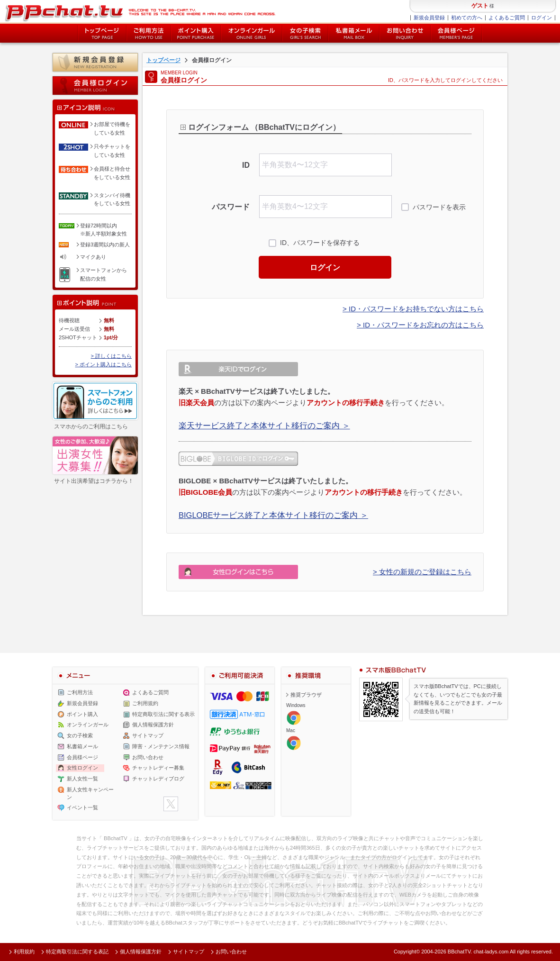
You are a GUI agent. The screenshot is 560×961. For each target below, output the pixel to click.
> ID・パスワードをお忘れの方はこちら (420, 325)
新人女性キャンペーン (90, 793)
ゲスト (480, 6)
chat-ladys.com (491, 952)
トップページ (102, 33)
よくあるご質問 (507, 18)
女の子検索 (305, 33)
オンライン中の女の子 (252, 33)
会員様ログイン (95, 86)
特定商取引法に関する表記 (77, 952)
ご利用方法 (149, 33)
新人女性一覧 (82, 779)
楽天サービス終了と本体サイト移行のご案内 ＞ (264, 426)
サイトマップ (148, 735)
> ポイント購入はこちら (104, 364)
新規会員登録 (429, 18)
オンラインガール (88, 725)
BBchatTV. (460, 952)
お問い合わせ (405, 33)
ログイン (542, 18)
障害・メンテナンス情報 (161, 746)
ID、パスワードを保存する (320, 243)
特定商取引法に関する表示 (163, 714)
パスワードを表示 (439, 207)
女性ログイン (82, 768)
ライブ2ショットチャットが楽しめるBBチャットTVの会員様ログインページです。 (140, 12)
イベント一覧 (82, 807)
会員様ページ (457, 33)
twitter (171, 804)
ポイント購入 (196, 33)
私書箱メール (354, 33)
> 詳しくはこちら (111, 356)
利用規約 (24, 952)
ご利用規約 (145, 703)
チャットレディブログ (158, 779)
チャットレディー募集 (158, 768)
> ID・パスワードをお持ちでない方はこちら (413, 309)
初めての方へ (467, 18)
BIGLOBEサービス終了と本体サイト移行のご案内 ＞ (273, 515)
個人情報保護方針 (153, 725)
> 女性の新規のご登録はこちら (422, 572)
